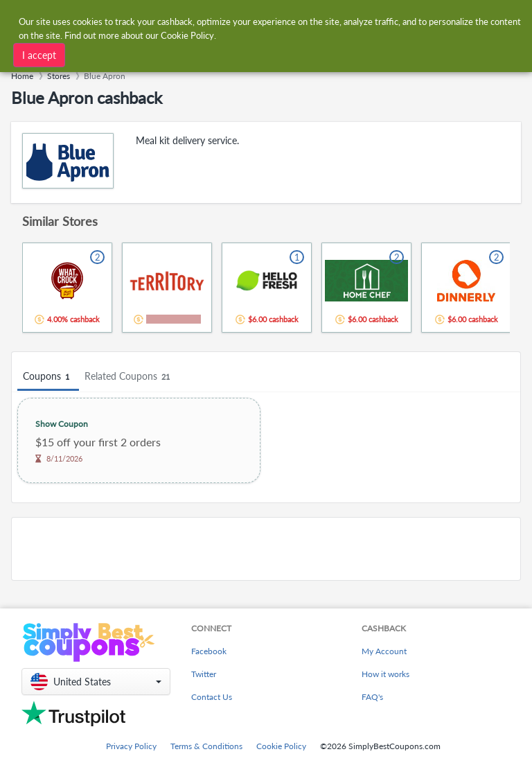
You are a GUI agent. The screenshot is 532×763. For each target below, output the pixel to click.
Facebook (209, 651)
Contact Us (212, 697)
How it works (385, 674)
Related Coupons (129, 377)
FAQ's (372, 697)
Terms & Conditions (206, 746)
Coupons (48, 377)
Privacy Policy (131, 746)
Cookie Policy (281, 746)
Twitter (204, 674)
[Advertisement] (266, 549)
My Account (384, 651)
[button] (96, 682)
